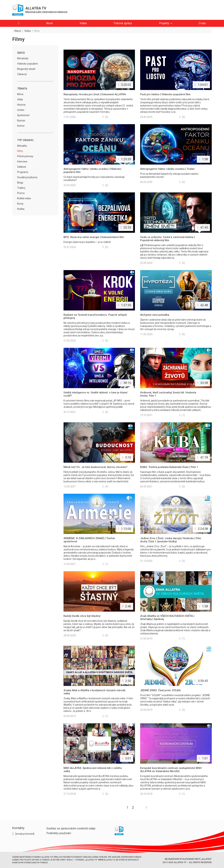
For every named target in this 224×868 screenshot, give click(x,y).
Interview (22, 162)
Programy (23, 172)
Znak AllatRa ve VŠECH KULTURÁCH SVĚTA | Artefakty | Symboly (167, 618)
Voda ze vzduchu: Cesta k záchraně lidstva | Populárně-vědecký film (167, 239)
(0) (105, 117)
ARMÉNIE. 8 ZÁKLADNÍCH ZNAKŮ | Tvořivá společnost (89, 540)
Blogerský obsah (26, 69)
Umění (21, 110)
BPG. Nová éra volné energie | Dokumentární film (94, 237)
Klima (20, 94)
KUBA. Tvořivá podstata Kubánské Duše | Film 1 (169, 467)
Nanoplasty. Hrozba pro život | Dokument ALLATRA (95, 94)
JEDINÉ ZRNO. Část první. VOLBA (160, 690)
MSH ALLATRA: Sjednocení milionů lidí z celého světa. (93, 770)
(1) (182, 415)
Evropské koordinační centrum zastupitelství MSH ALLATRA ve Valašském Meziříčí (171, 770)
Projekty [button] (164, 23)
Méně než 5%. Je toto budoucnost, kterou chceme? (95, 467)
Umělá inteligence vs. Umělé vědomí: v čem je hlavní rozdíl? (95, 394)
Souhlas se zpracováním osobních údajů (71, 828)
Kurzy (20, 204)
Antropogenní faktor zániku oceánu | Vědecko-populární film (93, 170)
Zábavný (22, 74)
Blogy (20, 183)
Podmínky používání (59, 833)
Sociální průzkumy (27, 177)
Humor (21, 126)
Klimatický (23, 58)
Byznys (21, 120)
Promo (21, 193)
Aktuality (22, 146)
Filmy (20, 151)
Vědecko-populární (27, 64)
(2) (182, 561)
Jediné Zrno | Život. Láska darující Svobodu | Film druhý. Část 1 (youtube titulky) (171, 540)
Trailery (21, 188)
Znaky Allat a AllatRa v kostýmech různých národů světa (94, 692)
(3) (105, 636)
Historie (21, 105)
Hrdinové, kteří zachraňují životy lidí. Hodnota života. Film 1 (168, 394)
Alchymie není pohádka (155, 315)
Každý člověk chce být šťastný (82, 616)
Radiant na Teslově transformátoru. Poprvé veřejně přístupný (95, 316)
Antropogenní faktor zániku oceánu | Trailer (167, 169)
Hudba (21, 209)
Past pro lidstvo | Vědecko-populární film (165, 94)
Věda (20, 99)
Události (22, 167)
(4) (105, 487)
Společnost (23, 115)
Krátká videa (24, 198)
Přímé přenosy (25, 156)
